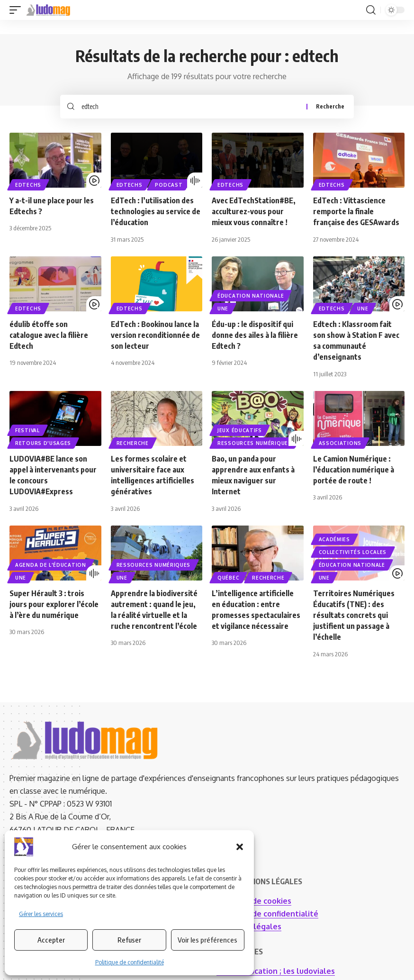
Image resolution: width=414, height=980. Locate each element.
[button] (240, 847)
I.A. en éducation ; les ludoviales (276, 971)
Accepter (51, 940)
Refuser (129, 940)
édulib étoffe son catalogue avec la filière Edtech (49, 335)
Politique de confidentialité (130, 962)
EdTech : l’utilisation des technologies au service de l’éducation (156, 211)
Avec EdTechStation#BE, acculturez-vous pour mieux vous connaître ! (254, 211)
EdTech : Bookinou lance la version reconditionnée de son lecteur (155, 335)
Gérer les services (41, 914)
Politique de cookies (254, 901)
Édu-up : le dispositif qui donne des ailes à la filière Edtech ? (255, 335)
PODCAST (169, 185)
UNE (223, 309)
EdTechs (28, 185)
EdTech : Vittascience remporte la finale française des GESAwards (357, 211)
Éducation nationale (251, 296)
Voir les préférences (207, 940)
